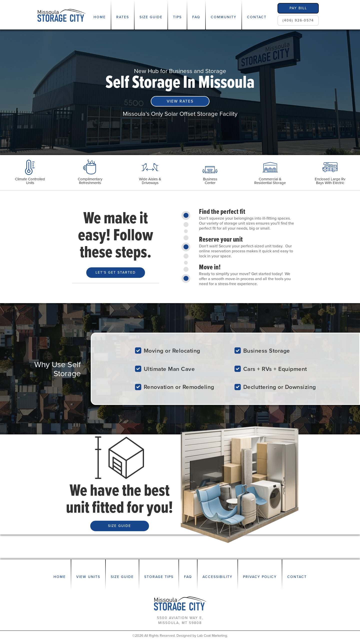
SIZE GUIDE (119, 526)
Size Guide (151, 17)
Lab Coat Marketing (212, 636)
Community (224, 17)
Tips (177, 17)
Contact (257, 17)
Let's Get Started (116, 272)
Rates (123, 17)
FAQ (196, 17)
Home (100, 17)
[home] (62, 15)
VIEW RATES (180, 101)
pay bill (298, 8)
